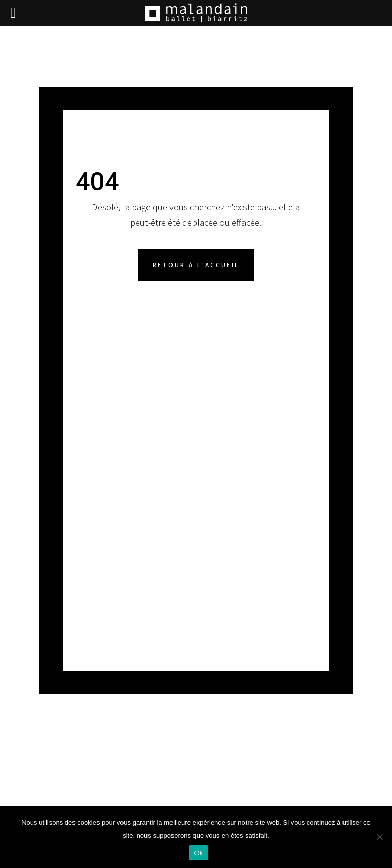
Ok (198, 853)
